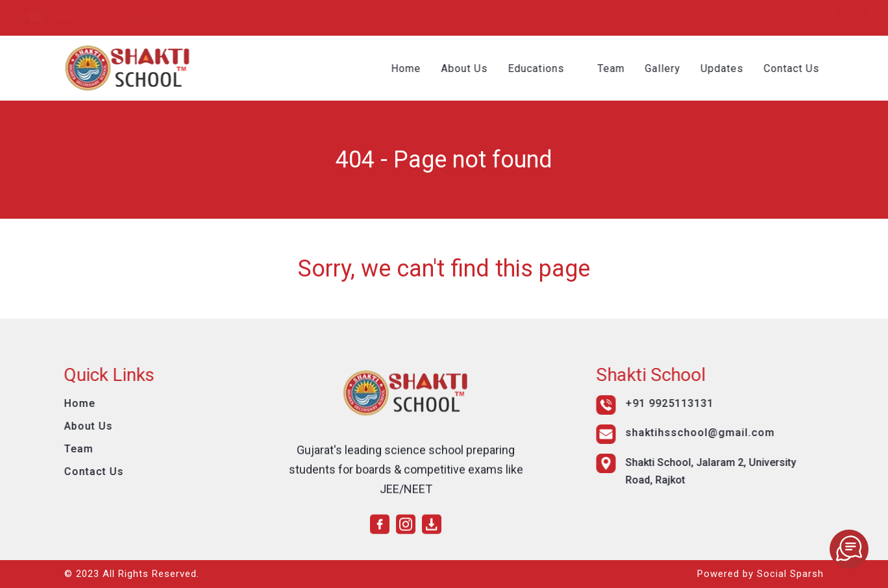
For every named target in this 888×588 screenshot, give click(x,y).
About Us (474, 68)
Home (415, 68)
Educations (546, 68)
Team (621, 68)
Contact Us (801, 68)
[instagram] (796, 16)
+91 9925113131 (135, 18)
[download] (815, 16)
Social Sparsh (790, 574)
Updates (732, 68)
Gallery (672, 68)
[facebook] (776, 16)
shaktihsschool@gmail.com (286, 18)
